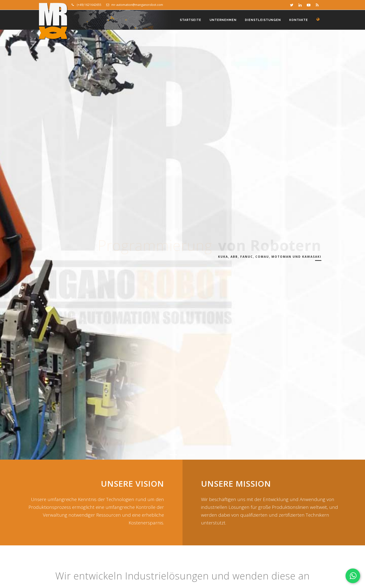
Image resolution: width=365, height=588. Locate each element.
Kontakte (299, 20)
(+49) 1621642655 (86, 5)
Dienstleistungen (263, 20)
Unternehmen (223, 20)
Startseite (191, 20)
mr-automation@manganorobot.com (135, 5)
